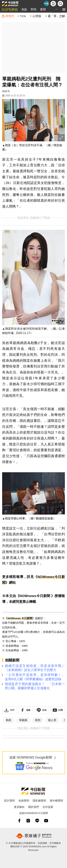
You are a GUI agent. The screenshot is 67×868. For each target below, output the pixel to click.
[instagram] (28, 821)
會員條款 (19, 807)
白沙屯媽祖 (10, 10)
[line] (37, 821)
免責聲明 (24, 801)
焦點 (24, 9)
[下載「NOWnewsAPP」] (9, 710)
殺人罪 (52, 720)
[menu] (64, 9)
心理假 (37, 16)
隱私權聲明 (39, 801)
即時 (34, 9)
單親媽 (23, 720)
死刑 (38, 720)
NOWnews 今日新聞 (20, 618)
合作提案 (48, 807)
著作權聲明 (56, 801)
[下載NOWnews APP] (53, 4)
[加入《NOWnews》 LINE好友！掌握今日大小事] (42, 710)
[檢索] (60, 4)
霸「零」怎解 (56, 16)
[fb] (19, 821)
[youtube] (46, 821)
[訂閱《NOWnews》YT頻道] (58, 710)
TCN (23, 16)
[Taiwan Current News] (46, 4)
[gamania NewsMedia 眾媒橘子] (34, 836)
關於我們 (34, 807)
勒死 (9, 720)
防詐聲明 (9, 801)
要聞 (43, 9)
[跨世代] (8, 16)
